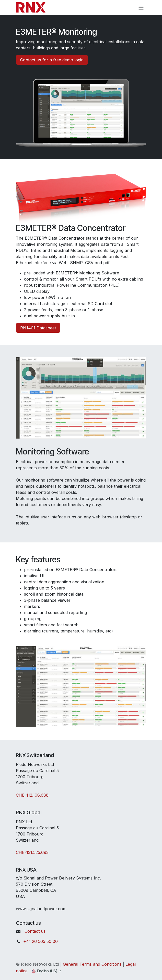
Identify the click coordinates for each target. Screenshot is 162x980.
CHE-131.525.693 (32, 852)
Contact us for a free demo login (52, 60)
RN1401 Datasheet (38, 328)
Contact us (35, 931)
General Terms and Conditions (92, 964)
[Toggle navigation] (141, 7)
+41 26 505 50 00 (40, 941)
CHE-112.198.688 (32, 795)
